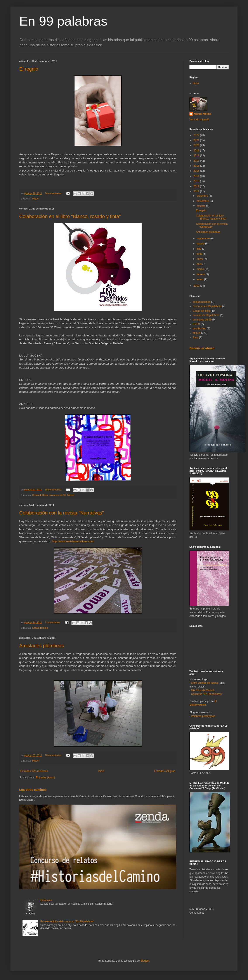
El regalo (29, 69)
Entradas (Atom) (45, 777)
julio (199, 249)
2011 (197, 191)
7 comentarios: (53, 622)
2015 (197, 171)
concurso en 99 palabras (207, 306)
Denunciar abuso (202, 348)
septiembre (204, 239)
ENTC (196, 324)
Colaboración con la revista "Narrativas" (62, 513)
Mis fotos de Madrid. (203, 690)
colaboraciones (202, 302)
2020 (197, 145)
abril (199, 264)
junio (200, 254)
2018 (197, 156)
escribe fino (199, 329)
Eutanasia (46, 900)
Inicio (101, 771)
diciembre (203, 196)
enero (200, 279)
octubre (201, 206)
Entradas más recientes (34, 771)
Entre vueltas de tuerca (204, 683)
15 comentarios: (54, 490)
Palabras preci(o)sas (203, 716)
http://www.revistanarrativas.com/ (73, 541)
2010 (197, 286)
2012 (197, 186)
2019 (197, 151)
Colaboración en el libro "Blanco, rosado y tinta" (70, 216)
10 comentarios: (54, 755)
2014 (197, 176)
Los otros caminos (33, 790)
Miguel (36, 199)
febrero (201, 274)
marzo (201, 269)
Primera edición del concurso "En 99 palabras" (67, 921)
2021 (197, 140)
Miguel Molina (202, 114)
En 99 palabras (63, 21)
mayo (200, 259)
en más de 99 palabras (206, 315)
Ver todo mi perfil (199, 119)
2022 (197, 135)
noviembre (203, 201)
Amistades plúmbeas (42, 646)
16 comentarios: (54, 193)
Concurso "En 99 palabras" (207, 694)
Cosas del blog (40, 495)
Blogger (145, 961)
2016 (197, 166)
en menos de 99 (57, 495)
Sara (195, 338)
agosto (201, 244)
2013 (197, 181)
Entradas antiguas (165, 771)
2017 (197, 161)
